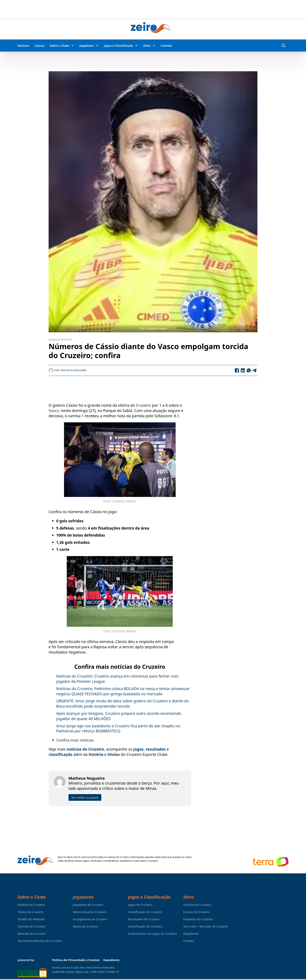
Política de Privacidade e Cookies (76, 960)
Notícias (23, 45)
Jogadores (87, 45)
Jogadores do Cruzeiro (88, 905)
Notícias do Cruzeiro (197, 905)
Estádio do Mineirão (31, 919)
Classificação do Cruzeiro (145, 912)
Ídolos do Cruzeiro (85, 926)
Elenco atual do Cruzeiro (89, 912)
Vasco (54, 411)
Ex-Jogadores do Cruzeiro (90, 919)
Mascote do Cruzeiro (32, 934)
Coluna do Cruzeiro (196, 912)
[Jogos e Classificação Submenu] (137, 45)
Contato (166, 45)
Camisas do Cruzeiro (32, 926)
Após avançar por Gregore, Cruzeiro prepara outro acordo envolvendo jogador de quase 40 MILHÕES (119, 716)
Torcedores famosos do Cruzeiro (40, 941)
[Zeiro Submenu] (154, 45)
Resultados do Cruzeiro (144, 919)
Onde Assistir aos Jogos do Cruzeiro (152, 934)
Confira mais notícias (75, 740)
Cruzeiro (144, 405)
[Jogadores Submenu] (97, 45)
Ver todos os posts (85, 797)
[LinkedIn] (243, 370)
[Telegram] (254, 370)
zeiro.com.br (73, 857)
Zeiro (147, 45)
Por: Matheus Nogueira (68, 370)
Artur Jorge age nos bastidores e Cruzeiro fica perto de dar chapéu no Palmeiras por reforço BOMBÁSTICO (118, 729)
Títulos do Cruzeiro (30, 912)
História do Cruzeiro (31, 905)
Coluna (39, 45)
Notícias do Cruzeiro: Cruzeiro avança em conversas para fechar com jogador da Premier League (117, 679)
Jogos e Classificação (118, 45)
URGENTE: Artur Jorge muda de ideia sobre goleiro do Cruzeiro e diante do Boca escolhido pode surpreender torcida (123, 704)
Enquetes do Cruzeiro (198, 919)
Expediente (191, 934)
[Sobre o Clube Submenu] (73, 45)
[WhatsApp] (249, 370)
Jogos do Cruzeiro (140, 905)
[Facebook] (237, 370)
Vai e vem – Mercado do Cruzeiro (206, 926)
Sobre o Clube (59, 45)
